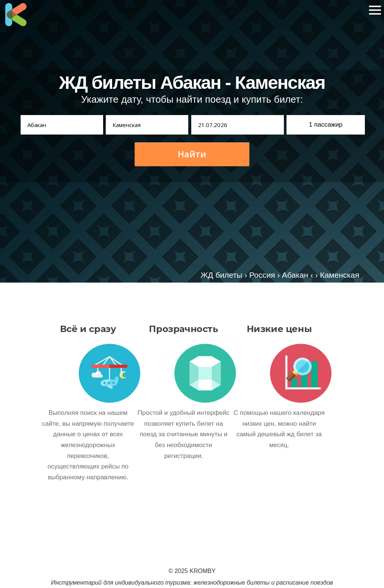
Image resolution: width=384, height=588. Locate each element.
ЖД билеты (221, 275)
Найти (192, 154)
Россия (262, 275)
